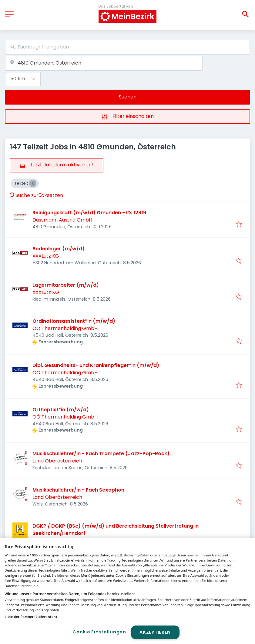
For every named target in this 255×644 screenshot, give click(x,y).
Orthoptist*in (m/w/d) (61, 410)
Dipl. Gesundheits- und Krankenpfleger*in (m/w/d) (96, 365)
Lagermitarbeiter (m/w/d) (66, 285)
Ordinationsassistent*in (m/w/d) (74, 321)
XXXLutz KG (46, 256)
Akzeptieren (155, 632)
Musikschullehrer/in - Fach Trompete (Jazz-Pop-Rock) (101, 454)
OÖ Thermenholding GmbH (65, 328)
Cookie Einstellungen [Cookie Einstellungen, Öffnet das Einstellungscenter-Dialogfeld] (99, 632)
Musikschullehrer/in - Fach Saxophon (78, 490)
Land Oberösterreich (57, 461)
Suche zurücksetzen (36, 195)
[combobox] (127, 47)
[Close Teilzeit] (33, 183)
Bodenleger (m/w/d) (59, 249)
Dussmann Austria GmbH (62, 220)
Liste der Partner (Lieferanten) (31, 617)
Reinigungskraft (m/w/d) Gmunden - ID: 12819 (89, 213)
